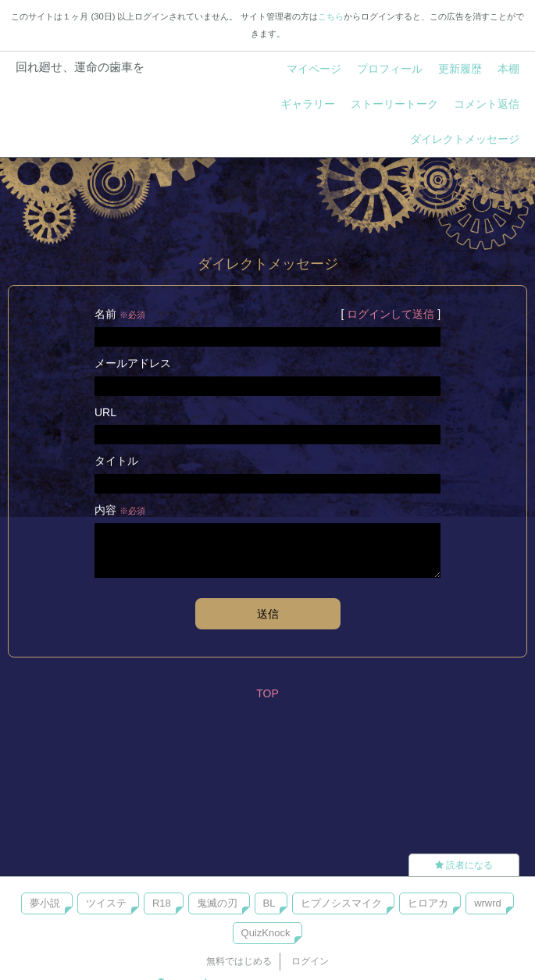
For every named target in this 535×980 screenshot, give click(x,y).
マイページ (314, 69)
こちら (331, 16)
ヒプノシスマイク (341, 903)
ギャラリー (308, 104)
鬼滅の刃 (217, 903)
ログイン (310, 961)
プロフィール (390, 69)
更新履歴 (460, 69)
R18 (162, 903)
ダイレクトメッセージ (465, 139)
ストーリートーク (394, 104)
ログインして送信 (391, 314)
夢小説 (45, 903)
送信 (268, 614)
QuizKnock (266, 933)
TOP (267, 693)
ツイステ (106, 903)
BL (269, 903)
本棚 (508, 69)
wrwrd (488, 903)
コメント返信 (487, 104)
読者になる (464, 865)
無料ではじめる (239, 961)
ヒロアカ (428, 903)
